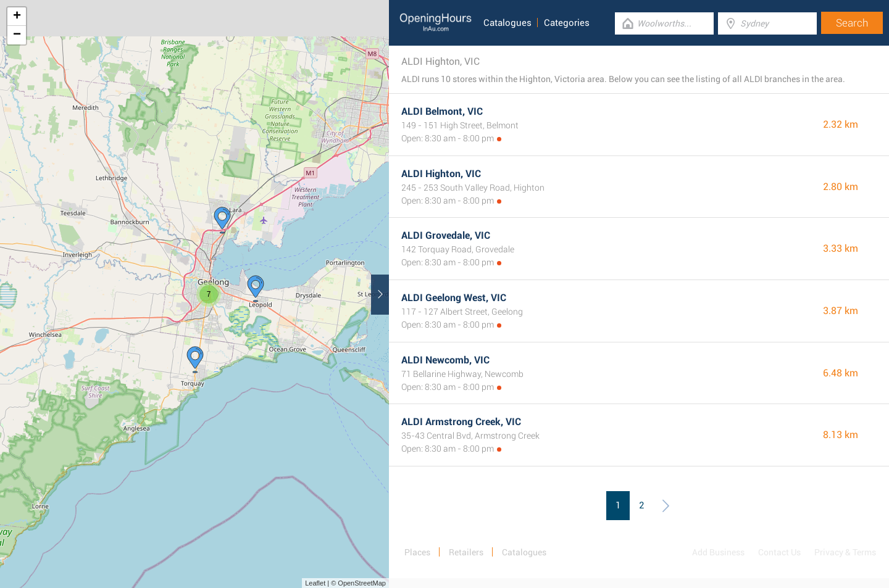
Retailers (466, 552)
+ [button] (17, 17)
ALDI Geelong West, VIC (454, 298)
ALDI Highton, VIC (441, 174)
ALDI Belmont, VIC (442, 111)
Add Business (718, 552)
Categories (567, 23)
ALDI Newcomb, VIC (445, 360)
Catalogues (507, 23)
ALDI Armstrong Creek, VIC (461, 422)
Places (417, 552)
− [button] (17, 35)
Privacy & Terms (845, 552)
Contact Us (779, 552)
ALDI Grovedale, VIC (446, 235)
